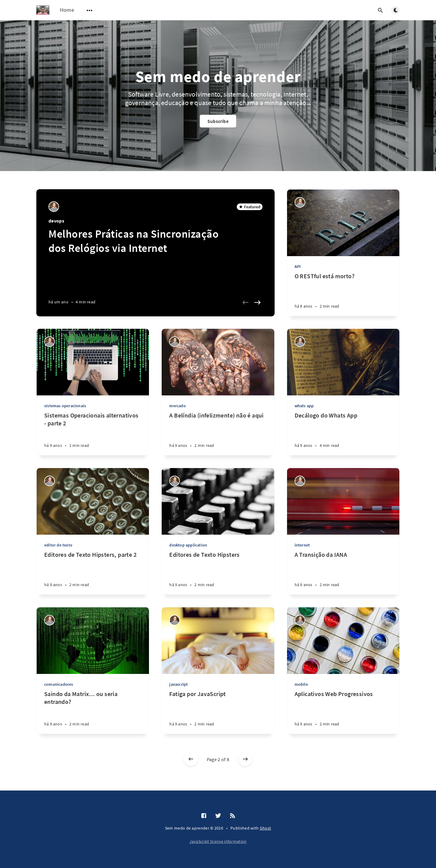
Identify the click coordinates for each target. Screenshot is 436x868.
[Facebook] (204, 816)
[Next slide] (258, 302)
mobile (301, 684)
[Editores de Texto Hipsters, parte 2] (93, 573)
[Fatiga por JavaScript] (218, 712)
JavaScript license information (218, 841)
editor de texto (58, 545)
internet (302, 545)
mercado (177, 406)
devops (56, 221)
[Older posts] (245, 759)
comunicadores (59, 684)
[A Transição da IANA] (343, 573)
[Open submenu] (90, 10)
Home (67, 10)
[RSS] (233, 816)
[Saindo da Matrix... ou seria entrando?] (93, 712)
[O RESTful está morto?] (343, 294)
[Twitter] (218, 816)
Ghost (266, 828)
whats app (304, 406)
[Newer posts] (191, 759)
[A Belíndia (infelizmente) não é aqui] (218, 433)
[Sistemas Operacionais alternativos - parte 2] (93, 433)
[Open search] (380, 10)
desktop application (188, 545)
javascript (178, 684)
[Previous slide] (246, 302)
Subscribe (218, 121)
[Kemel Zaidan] (54, 207)
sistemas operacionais (65, 406)
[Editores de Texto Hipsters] (218, 573)
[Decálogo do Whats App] (343, 433)
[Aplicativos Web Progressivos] (343, 712)
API (298, 266)
